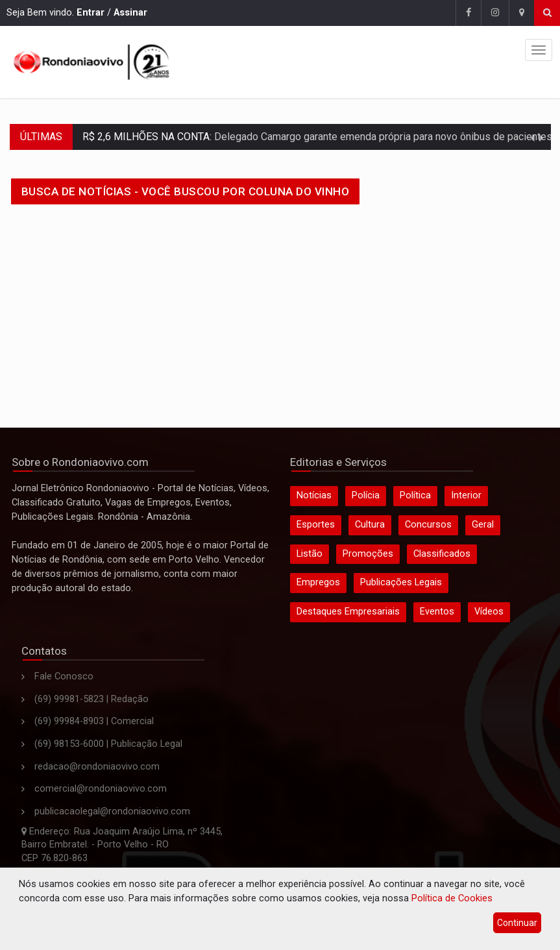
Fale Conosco (64, 676)
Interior (466, 495)
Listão (310, 554)
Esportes (316, 525)
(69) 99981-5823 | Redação (91, 699)
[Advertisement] (280, 311)
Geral (483, 525)
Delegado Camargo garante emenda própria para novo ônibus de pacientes (382, 137)
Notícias (314, 495)
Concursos (428, 525)
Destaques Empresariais (348, 612)
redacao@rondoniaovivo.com (97, 767)
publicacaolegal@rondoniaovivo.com (112, 811)
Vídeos (489, 612)
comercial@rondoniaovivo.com (101, 789)
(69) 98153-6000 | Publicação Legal (108, 744)
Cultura (370, 525)
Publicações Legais (401, 582)
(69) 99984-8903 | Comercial (94, 721)
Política (415, 495)
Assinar (130, 13)
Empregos (318, 582)
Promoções (368, 554)
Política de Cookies (452, 898)
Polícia (366, 495)
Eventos (437, 612)
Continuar (517, 923)
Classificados (442, 554)
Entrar (91, 13)
